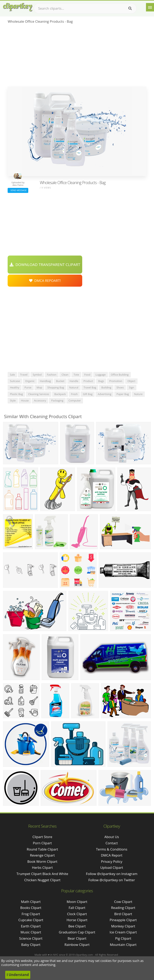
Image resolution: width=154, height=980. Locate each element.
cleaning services (39, 394)
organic (30, 381)
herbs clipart (42, 867)
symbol (37, 375)
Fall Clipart (77, 908)
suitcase (15, 381)
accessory (40, 400)
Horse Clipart (77, 920)
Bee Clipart (77, 926)
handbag (45, 381)
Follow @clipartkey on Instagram (112, 874)
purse (28, 387)
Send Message (18, 190)
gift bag (88, 394)
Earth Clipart (31, 926)
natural (74, 387)
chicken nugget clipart (42, 880)
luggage (100, 375)
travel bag (90, 387)
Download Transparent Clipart (45, 265)
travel (24, 375)
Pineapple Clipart (123, 920)
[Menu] (150, 7)
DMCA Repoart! (45, 281)
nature (138, 394)
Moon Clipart (77, 902)
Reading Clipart (123, 908)
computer (75, 400)
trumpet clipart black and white (42, 874)
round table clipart (42, 849)
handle (74, 381)
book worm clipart (42, 861)
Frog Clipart (31, 914)
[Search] (130, 8)
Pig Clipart (123, 938)
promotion (116, 381)
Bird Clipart (123, 914)
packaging (57, 400)
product (88, 381)
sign (131, 387)
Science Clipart (31, 938)
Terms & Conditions (112, 849)
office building (120, 375)
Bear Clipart (77, 938)
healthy (15, 387)
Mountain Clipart (123, 945)
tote (76, 375)
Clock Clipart (77, 914)
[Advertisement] (77, 56)
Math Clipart (31, 902)
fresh (74, 394)
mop (39, 387)
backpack (60, 394)
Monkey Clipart (123, 926)
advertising (104, 394)
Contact (112, 843)
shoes (120, 387)
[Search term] (85, 8)
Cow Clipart (123, 902)
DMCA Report (112, 855)
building (106, 387)
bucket (60, 381)
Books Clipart (31, 908)
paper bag (123, 394)
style (13, 400)
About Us (112, 837)
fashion (52, 375)
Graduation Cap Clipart (77, 932)
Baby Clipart (31, 945)
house (25, 400)
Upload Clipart (112, 867)
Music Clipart (31, 932)
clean (65, 375)
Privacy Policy (112, 861)
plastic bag (16, 394)
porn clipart (42, 843)
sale (12, 375)
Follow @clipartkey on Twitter (112, 880)
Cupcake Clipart (31, 920)
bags (101, 381)
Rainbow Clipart (77, 945)
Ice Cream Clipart (123, 932)
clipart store (42, 837)
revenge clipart (42, 855)
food (87, 375)
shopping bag (56, 387)
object (131, 381)
